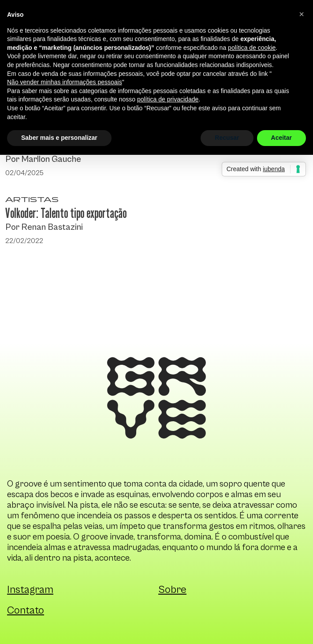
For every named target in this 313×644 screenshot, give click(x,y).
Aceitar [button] (281, 138)
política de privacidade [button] (168, 99)
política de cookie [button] (252, 48)
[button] (302, 14)
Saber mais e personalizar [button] (59, 138)
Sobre (172, 590)
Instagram (30, 590)
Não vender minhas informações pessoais (65, 82)
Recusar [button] (227, 138)
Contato (26, 610)
